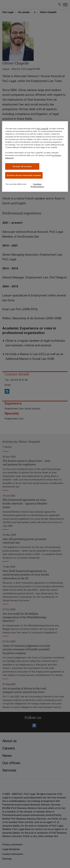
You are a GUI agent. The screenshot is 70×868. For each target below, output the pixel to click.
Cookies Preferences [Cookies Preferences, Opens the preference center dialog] (37, 185)
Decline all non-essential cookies (24, 175)
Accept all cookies (22, 166)
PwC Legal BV (42, 129)
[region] (35, 156)
